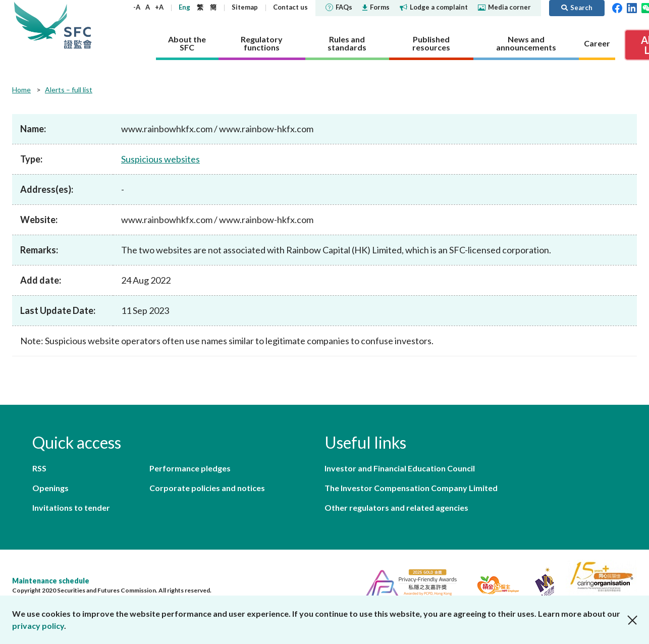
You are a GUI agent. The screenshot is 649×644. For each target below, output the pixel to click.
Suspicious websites (160, 159)
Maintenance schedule (51, 581)
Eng (184, 7)
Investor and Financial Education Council (400, 468)
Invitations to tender (71, 507)
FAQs (339, 7)
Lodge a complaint (434, 7)
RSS (39, 468)
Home (21, 90)
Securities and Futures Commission (78, 25)
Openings (50, 488)
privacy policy (38, 626)
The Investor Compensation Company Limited (411, 488)
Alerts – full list (69, 90)
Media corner (504, 7)
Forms (376, 7)
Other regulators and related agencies (396, 507)
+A (159, 7)
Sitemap (245, 7)
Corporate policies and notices (207, 488)
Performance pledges (190, 468)
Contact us (290, 7)
